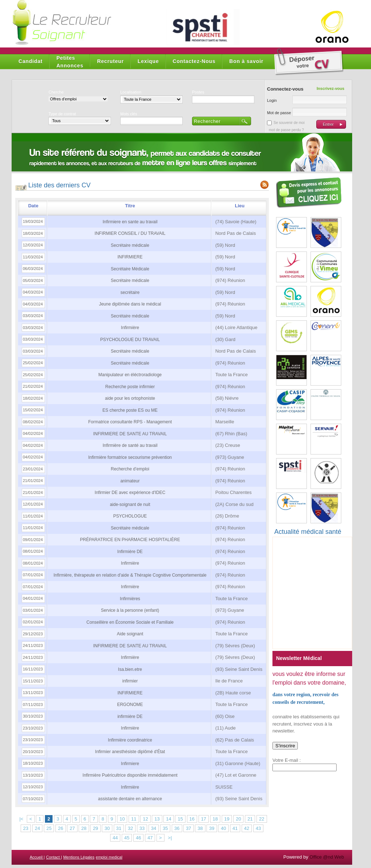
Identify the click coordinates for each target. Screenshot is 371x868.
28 (84, 828)
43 (258, 828)
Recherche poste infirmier (130, 387)
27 (72, 828)
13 (157, 819)
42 (247, 828)
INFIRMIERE (130, 257)
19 (227, 819)
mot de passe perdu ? (286, 130)
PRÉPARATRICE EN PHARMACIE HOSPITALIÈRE (130, 540)
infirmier (130, 681)
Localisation (131, 92)
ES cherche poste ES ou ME (130, 410)
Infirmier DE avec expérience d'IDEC (130, 493)
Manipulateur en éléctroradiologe (130, 375)
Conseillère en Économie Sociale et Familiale (130, 622)
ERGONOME (130, 705)
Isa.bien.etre (130, 669)
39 (212, 828)
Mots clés (129, 114)
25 (49, 828)
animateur (130, 481)
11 (134, 819)
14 (168, 819)
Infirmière (130, 328)
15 (180, 819)
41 (235, 828)
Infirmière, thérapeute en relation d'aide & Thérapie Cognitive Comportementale (130, 575)
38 (200, 828)
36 (177, 828)
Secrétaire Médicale (130, 269)
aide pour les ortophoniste (130, 398)
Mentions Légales (79, 857)
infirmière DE (130, 717)
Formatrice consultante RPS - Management (130, 422)
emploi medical (109, 857)
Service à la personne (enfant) (130, 610)
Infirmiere (130, 764)
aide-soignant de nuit (130, 504)
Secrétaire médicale (130, 245)
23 (26, 828)
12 (145, 819)
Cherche (56, 92)
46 (138, 838)
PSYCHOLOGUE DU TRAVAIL (130, 340)
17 (204, 819)
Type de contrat (62, 114)
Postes (198, 92)
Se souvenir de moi (289, 123)
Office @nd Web (327, 857)
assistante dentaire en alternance (130, 799)
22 (262, 819)
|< (21, 819)
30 (107, 828)
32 (130, 828)
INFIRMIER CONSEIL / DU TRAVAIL (130, 233)
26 (61, 828)
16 (192, 819)
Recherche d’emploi (130, 469)
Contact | (54, 857)
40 (223, 828)
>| (170, 838)
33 (142, 828)
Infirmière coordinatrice (130, 740)
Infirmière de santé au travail (130, 445)
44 (115, 838)
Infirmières (130, 599)
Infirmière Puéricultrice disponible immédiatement (130, 775)
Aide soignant (130, 634)
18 (215, 819)
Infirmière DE (130, 552)
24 (37, 828)
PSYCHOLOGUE (130, 516)
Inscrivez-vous (330, 88)
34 (154, 828)
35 (165, 828)
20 (238, 819)
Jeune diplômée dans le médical (130, 304)
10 (122, 819)
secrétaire (130, 292)
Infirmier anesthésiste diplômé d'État (130, 752)
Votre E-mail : (287, 760)
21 (250, 819)
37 (188, 828)
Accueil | (37, 857)
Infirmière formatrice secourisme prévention (130, 457)
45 (127, 838)
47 (150, 838)
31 (119, 828)
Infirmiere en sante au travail (130, 222)
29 (95, 828)
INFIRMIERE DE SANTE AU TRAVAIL (130, 434)
